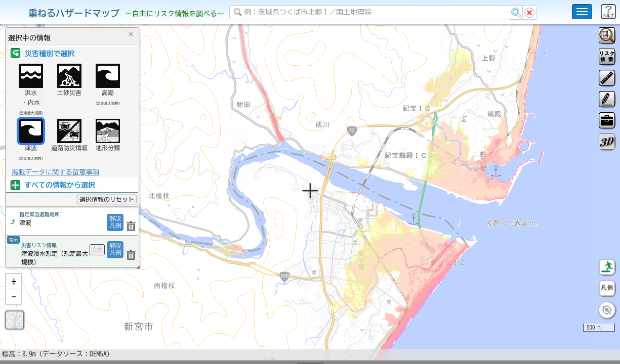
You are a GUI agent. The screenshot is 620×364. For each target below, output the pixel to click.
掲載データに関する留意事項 (55, 172)
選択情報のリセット (107, 199)
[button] (14, 308)
